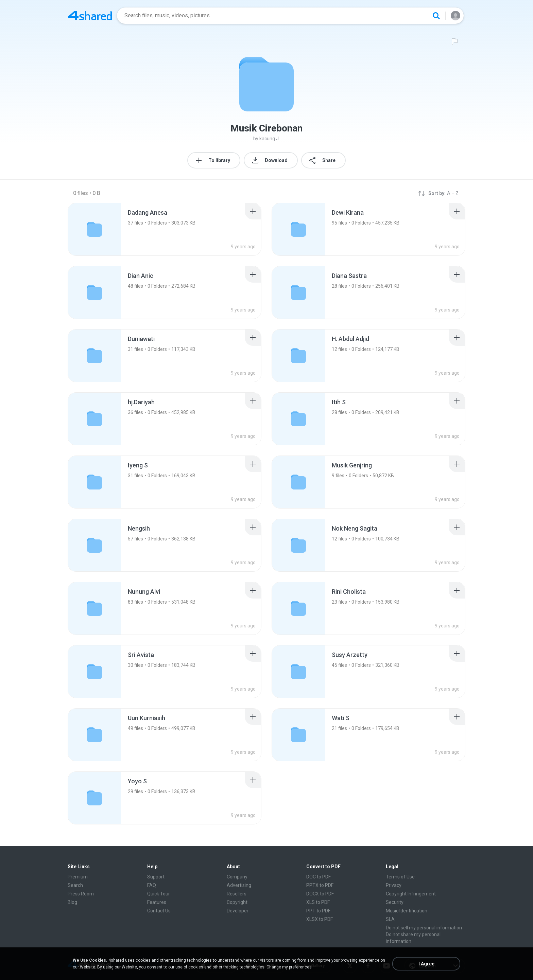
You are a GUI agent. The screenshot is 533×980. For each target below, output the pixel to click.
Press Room (81, 894)
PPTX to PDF (320, 885)
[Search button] (436, 16)
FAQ (152, 885)
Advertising (239, 885)
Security (395, 902)
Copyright (237, 902)
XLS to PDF (318, 902)
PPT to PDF (318, 911)
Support (156, 877)
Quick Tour (159, 894)
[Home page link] (90, 16)
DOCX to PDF (320, 894)
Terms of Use (400, 877)
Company (237, 877)
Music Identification (407, 911)
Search (75, 885)
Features (157, 902)
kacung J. (270, 139)
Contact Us (159, 911)
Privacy (394, 885)
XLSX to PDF (320, 919)
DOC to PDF (319, 877)
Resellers (237, 894)
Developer (238, 911)
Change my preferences (289, 967)
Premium (78, 877)
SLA (390, 919)
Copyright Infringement (411, 894)
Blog (72, 902)
